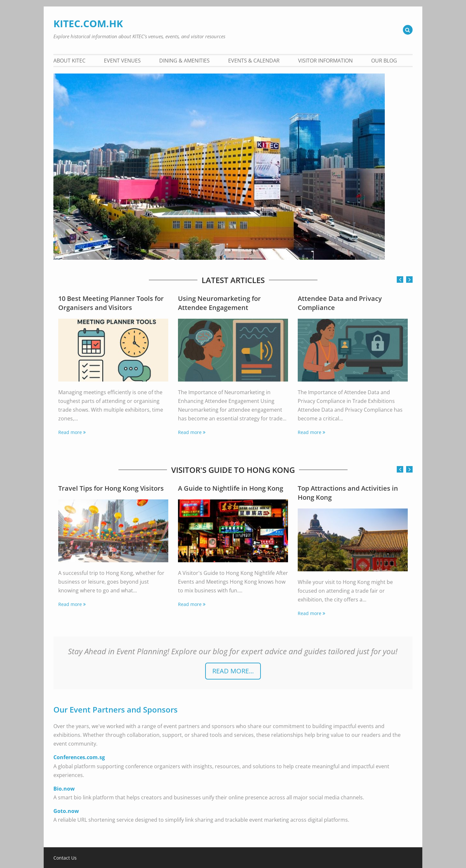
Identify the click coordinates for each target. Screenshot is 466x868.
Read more (70, 432)
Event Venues (122, 61)
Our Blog (384, 61)
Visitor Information (325, 61)
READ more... (233, 671)
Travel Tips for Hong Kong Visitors (111, 488)
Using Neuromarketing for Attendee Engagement (219, 303)
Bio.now (64, 789)
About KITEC (69, 61)
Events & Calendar (254, 61)
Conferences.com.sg (79, 757)
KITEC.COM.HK (88, 23)
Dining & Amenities (184, 61)
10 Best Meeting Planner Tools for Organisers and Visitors (111, 303)
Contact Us (65, 858)
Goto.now (66, 811)
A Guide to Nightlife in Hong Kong (231, 488)
